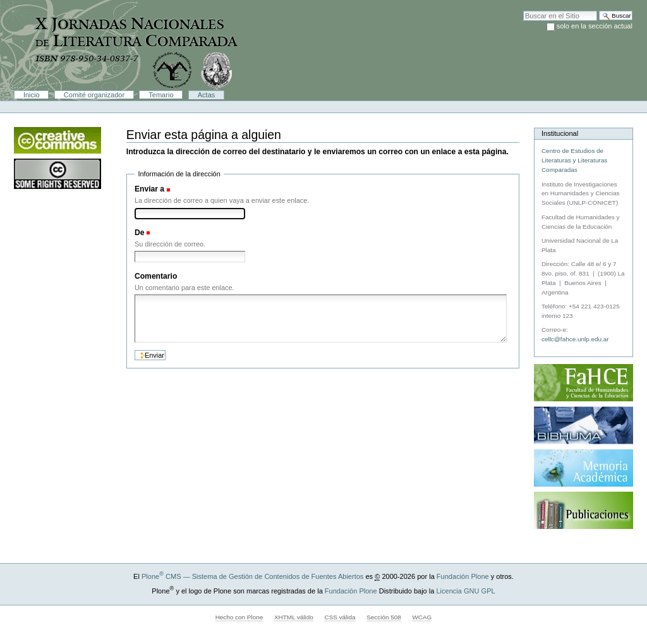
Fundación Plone (463, 576)
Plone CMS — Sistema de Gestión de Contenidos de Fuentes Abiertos (252, 576)
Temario (161, 95)
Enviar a (149, 189)
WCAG (422, 617)
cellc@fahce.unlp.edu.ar (575, 339)
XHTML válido (294, 617)
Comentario (156, 276)
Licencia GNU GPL (465, 591)
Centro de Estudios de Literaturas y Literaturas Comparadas (574, 160)
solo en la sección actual (595, 26)
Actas (207, 95)
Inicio (32, 95)
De (140, 233)
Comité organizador (94, 95)
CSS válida (340, 617)
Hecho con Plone (239, 617)
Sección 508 (384, 617)
